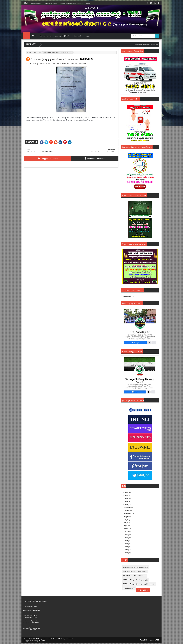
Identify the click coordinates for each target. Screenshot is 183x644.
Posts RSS (144, 640)
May (126, 523)
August (127, 517)
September (128, 514)
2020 (126, 496)
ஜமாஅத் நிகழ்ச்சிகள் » (63, 36)
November (128, 508)
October (127, 511)
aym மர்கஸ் (142, 571)
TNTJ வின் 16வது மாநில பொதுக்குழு (135, 584)
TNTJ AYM (42, 641)
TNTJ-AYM (32, 64)
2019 (126, 499)
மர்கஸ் (88, 3)
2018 (126, 502)
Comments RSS (154, 640)
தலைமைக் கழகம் (36, 3)
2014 (126, 541)
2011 (126, 550)
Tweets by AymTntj (128, 296)
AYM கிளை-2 (74, 64)
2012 (126, 547)
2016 (126, 535)
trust (151, 584)
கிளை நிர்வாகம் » (46, 36)
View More (143, 590)
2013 (126, 544)
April (126, 526)
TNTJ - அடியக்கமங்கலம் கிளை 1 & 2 (48, 639)
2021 (126, 492)
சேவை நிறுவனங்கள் (51, 3)
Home (26, 3)
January (127, 532)
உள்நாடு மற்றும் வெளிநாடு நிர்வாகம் (71, 3)
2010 (126, 553)
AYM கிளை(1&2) (128, 571)
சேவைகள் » (78, 36)
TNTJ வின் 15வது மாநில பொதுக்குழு (135, 580)
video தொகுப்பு (128, 588)
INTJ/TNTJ (127, 576)
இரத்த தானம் (38, 53)
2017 (126, 505)
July (126, 520)
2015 (126, 538)
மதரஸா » (89, 36)
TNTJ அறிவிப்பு (139, 576)
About (34, 36)
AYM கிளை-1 (127, 567)
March (126, 529)
